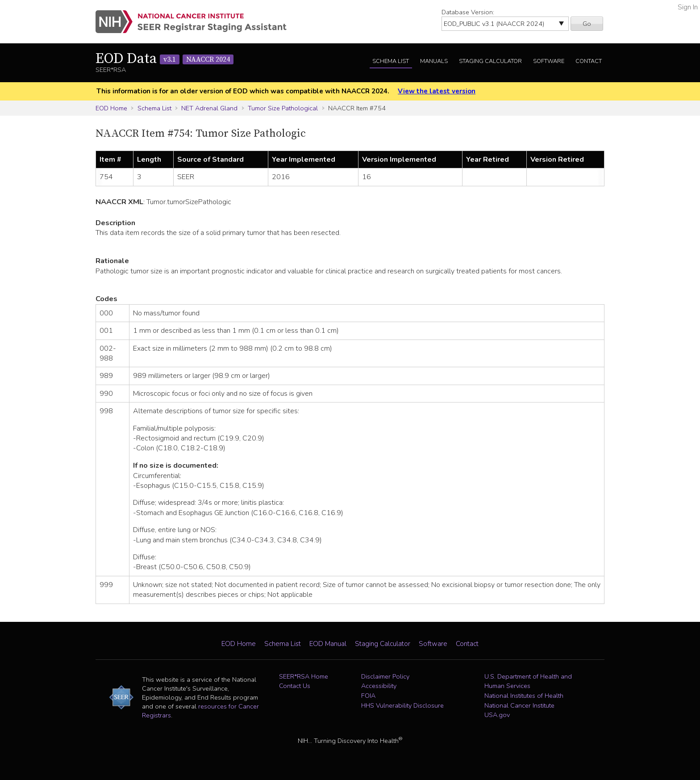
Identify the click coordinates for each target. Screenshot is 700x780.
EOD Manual (328, 644)
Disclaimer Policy (385, 676)
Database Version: (468, 12)
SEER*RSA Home (304, 676)
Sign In (688, 7)
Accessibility (379, 686)
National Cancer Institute (519, 705)
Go (587, 24)
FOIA (368, 696)
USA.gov (497, 715)
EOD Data (165, 59)
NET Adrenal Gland (209, 108)
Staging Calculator (490, 61)
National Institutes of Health (524, 696)
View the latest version (437, 91)
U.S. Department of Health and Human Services (528, 681)
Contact (589, 61)
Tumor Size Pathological (283, 108)
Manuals (434, 61)
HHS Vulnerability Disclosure (402, 705)
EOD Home (111, 108)
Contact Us (295, 686)
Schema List (391, 61)
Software (549, 61)
